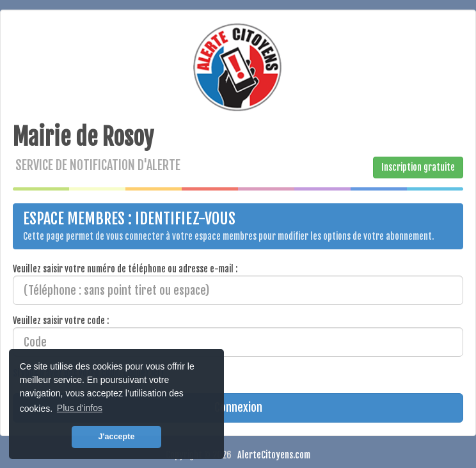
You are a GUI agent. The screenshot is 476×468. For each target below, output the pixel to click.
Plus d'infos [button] (80, 408)
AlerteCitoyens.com (274, 455)
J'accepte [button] (117, 437)
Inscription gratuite (418, 167)
